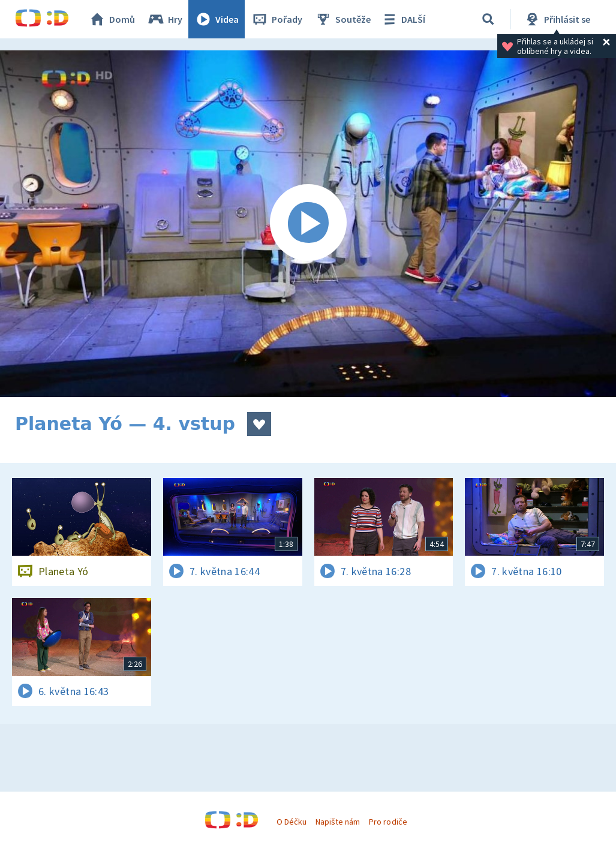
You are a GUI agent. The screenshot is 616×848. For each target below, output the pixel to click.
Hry (165, 19)
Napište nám (338, 822)
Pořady (277, 19)
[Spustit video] (308, 224)
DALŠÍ (403, 19)
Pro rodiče (388, 822)
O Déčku (292, 822)
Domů (112, 19)
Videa (217, 19)
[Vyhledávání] (488, 19)
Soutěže (342, 19)
